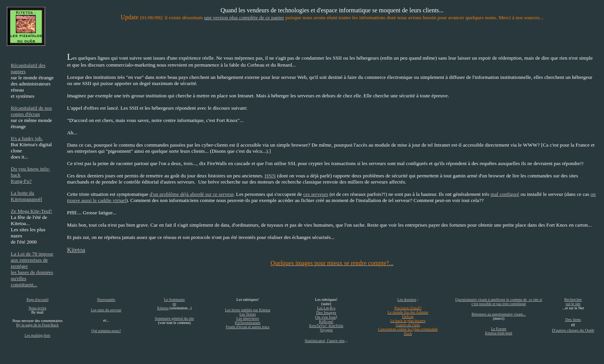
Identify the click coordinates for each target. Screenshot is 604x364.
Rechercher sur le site (573, 302)
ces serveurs (316, 194)
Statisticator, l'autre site (325, 341)
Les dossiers (407, 300)
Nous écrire (37, 308)
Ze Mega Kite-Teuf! (31, 211)
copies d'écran (25, 114)
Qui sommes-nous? (106, 331)
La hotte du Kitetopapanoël (26, 196)
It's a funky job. (27, 138)
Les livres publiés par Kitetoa (248, 310)
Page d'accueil (38, 300)
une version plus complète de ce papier (244, 18)
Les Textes (248, 314)
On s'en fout (325, 317)
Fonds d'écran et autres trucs (247, 327)
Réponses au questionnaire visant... (499, 314)
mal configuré (505, 194)
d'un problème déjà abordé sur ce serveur (191, 194)
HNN (270, 176)
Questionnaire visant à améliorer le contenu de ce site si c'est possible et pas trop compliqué (499, 302)
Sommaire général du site (174, 318)
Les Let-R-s (326, 308)
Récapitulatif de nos (31, 108)
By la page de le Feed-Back (37, 325)
